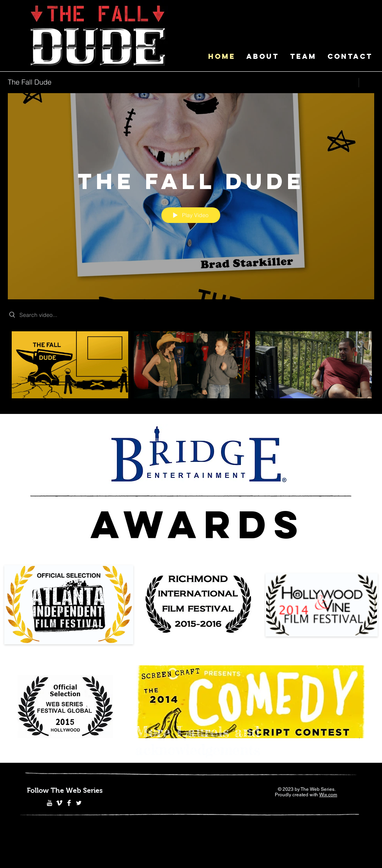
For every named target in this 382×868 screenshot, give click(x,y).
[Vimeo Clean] (59, 803)
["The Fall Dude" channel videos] (191, 367)
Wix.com (328, 795)
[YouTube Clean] (50, 803)
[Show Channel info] (367, 83)
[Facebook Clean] (69, 803)
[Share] (348, 83)
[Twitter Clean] (79, 803)
